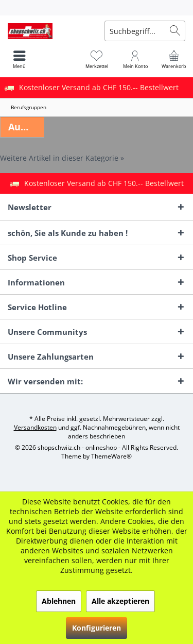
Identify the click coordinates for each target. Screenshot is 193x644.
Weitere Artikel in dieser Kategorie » (62, 158)
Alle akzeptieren (120, 601)
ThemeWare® (111, 456)
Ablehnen (59, 601)
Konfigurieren (97, 628)
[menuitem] (97, 8)
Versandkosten (35, 427)
